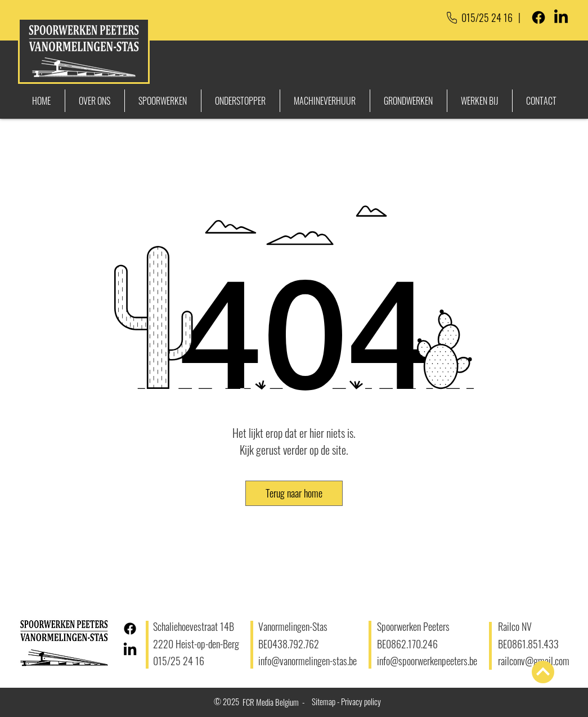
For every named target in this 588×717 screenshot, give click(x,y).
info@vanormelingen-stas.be (308, 661)
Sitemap (324, 701)
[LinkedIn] (561, 17)
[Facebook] (538, 17)
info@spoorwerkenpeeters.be (428, 661)
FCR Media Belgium (271, 702)
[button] (294, 493)
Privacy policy (361, 701)
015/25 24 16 (487, 17)
